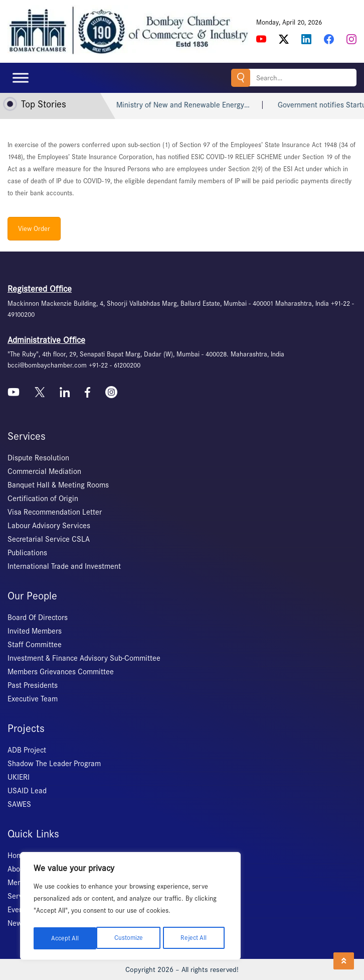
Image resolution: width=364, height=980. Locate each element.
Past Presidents (33, 685)
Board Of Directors (38, 618)
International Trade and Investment (64, 566)
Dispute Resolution (38, 458)
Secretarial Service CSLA (49, 539)
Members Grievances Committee (61, 672)
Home (17, 855)
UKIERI (19, 777)
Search (236, 78)
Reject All (131, 938)
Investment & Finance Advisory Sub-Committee (84, 658)
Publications (27, 553)
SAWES (19, 804)
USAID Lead (27, 791)
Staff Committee (35, 645)
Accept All (196, 938)
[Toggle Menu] (21, 78)
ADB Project (27, 750)
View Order (34, 229)
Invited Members (35, 631)
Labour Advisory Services (49, 526)
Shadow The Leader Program (54, 764)
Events (18, 910)
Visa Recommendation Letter (55, 512)
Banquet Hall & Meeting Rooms (58, 485)
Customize (65, 938)
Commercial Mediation (44, 471)
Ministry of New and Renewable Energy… (213, 105)
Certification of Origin (43, 499)
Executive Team (33, 699)
